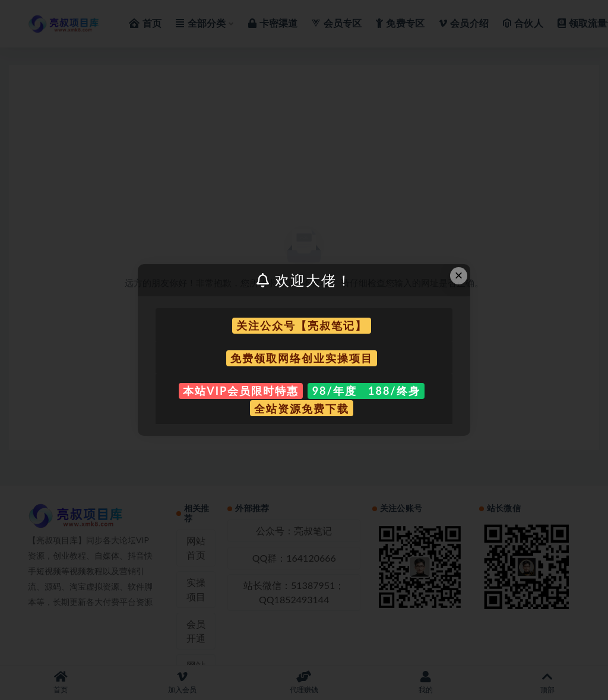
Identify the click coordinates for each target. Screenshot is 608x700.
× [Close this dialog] (459, 275)
